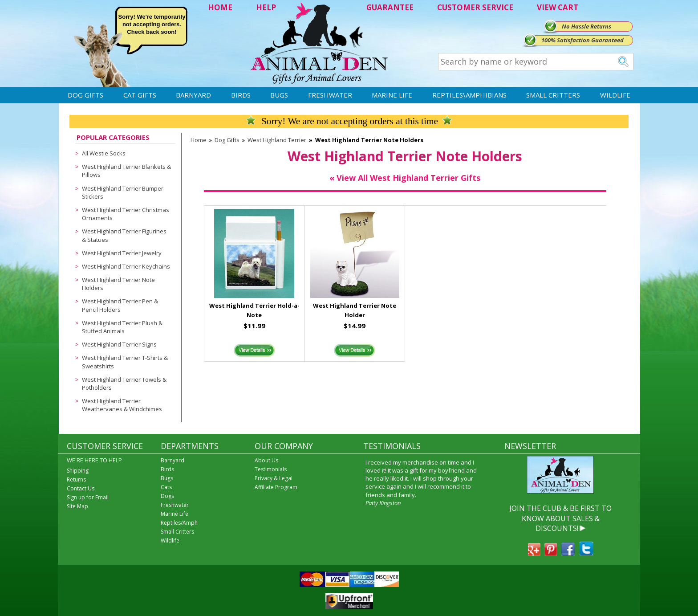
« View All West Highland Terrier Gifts (405, 178)
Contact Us (81, 488)
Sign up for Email (88, 497)
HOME (220, 7)
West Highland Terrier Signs (119, 344)
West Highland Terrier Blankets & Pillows (126, 171)
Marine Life (392, 95)
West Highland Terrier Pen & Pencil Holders (120, 305)
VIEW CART (558, 7)
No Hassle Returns (586, 26)
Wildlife (615, 95)
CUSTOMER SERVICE (475, 7)
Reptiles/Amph (179, 523)
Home (199, 140)
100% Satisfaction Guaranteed (582, 40)
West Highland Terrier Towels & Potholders (124, 383)
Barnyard (193, 95)
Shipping (78, 471)
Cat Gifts (140, 95)
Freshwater (330, 95)
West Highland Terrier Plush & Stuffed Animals (122, 327)
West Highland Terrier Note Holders (118, 284)
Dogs (167, 496)
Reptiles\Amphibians (469, 95)
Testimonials (271, 469)
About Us (266, 460)
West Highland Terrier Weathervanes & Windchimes (122, 405)
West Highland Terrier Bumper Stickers (123, 192)
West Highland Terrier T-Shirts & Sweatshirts (125, 362)
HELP (266, 7)
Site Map (77, 506)
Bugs (279, 95)
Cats (166, 487)
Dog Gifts (85, 95)
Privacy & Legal (274, 478)
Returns (76, 479)
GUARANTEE (390, 7)
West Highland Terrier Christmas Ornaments (126, 214)
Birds (241, 95)
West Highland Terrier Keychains (126, 266)
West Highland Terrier (277, 140)
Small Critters (553, 95)
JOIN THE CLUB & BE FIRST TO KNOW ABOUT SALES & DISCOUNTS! (560, 518)
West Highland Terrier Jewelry (122, 253)
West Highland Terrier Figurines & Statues (124, 235)
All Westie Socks (104, 153)
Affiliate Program (276, 487)
